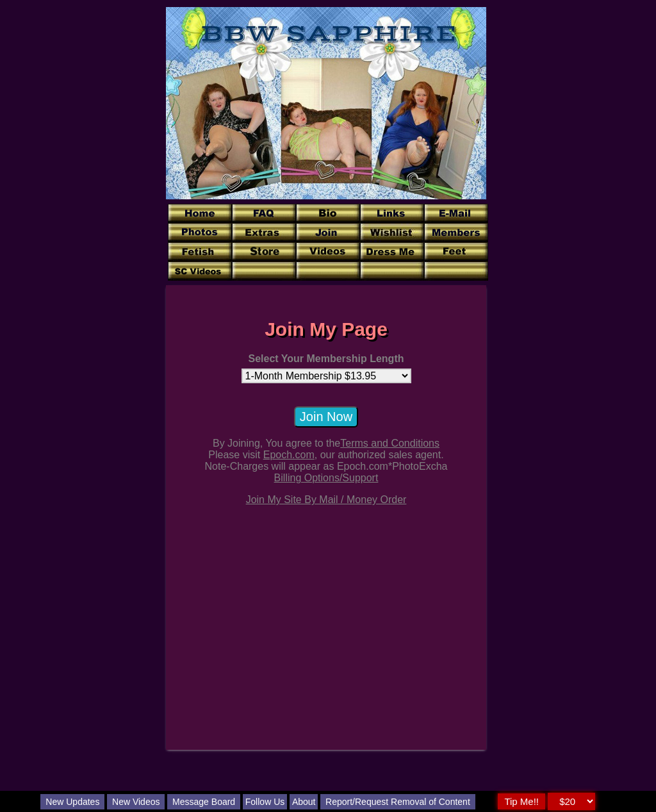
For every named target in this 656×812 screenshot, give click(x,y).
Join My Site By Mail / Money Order (326, 500)
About (304, 802)
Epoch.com (289, 455)
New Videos (136, 802)
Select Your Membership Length (326, 359)
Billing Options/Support (326, 478)
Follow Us (265, 802)
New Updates (72, 802)
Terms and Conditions (390, 443)
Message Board (204, 802)
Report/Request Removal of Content (398, 802)
